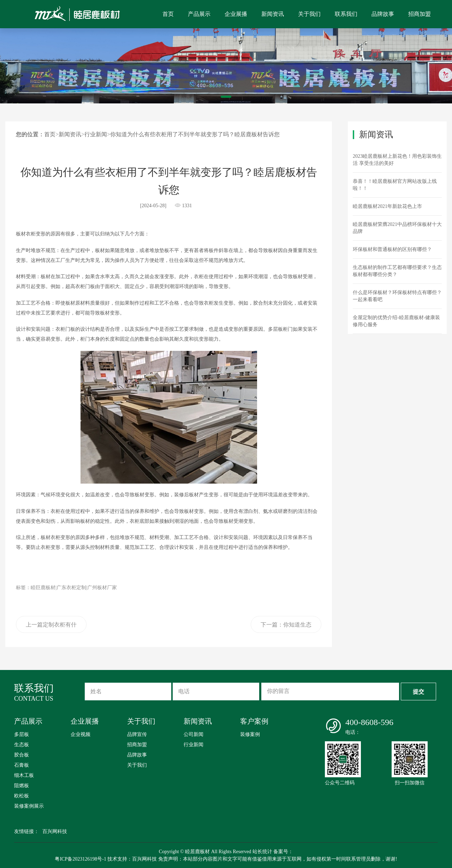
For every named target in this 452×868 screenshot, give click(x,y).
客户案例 (254, 721)
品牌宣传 (137, 734)
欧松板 (22, 796)
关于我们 (309, 14)
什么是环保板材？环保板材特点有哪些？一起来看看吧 (397, 296)
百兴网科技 (55, 831)
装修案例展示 (29, 806)
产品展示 (199, 14)
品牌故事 (383, 14)
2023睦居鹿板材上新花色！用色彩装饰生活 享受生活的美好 (397, 160)
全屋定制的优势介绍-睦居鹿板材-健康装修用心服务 (396, 321)
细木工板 (24, 775)
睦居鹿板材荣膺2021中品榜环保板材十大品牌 (397, 228)
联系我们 (346, 14)
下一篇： (286, 627)
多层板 (22, 734)
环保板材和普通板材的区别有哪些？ (392, 249)
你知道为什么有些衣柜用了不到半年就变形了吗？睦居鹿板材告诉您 (195, 134)
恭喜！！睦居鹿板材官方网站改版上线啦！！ (395, 185)
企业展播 (236, 14)
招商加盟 (420, 14)
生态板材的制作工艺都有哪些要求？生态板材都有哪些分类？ (397, 271)
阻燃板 (22, 786)
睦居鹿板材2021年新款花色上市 (387, 206)
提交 (418, 692)
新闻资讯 (273, 14)
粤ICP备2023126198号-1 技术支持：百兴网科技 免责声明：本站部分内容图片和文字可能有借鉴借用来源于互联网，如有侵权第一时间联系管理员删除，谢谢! (226, 859)
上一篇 (51, 627)
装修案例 (250, 734)
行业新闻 (96, 134)
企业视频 (81, 734)
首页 (168, 14)
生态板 (22, 745)
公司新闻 (194, 734)
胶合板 (22, 755)
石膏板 (22, 765)
